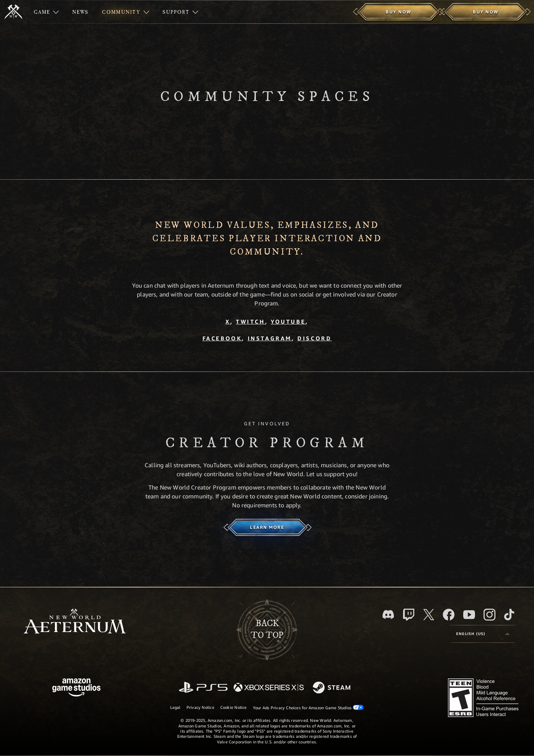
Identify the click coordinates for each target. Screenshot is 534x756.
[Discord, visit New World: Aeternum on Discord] (388, 614)
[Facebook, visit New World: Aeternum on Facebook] (449, 615)
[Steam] (332, 688)
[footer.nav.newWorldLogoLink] (75, 622)
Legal (175, 707)
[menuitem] (46, 12)
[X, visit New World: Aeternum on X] (429, 615)
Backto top (267, 629)
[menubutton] (483, 634)
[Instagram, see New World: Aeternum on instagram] (489, 615)
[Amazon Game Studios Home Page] (76, 688)
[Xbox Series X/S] (269, 688)
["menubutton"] (46, 12)
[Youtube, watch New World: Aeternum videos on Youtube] (469, 615)
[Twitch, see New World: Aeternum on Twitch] (409, 615)
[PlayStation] (203, 688)
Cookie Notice (234, 707)
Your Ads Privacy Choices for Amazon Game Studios (309, 707)
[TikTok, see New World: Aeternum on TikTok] (509, 615)
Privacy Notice (200, 707)
